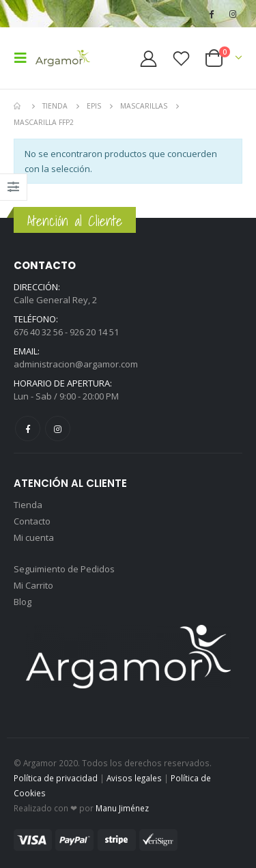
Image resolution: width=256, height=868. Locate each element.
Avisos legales (134, 778)
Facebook (28, 429)
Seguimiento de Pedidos (64, 569)
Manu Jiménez (122, 808)
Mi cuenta (34, 537)
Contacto (32, 521)
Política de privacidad (56, 778)
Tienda (28, 505)
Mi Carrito (33, 585)
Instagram (58, 429)
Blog (23, 602)
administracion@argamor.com (76, 364)
